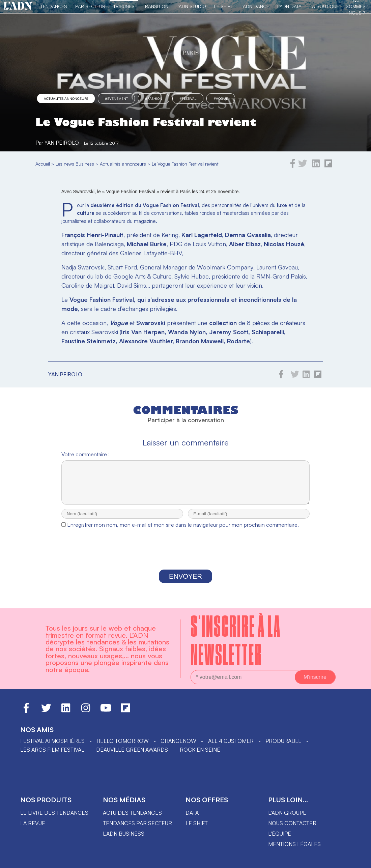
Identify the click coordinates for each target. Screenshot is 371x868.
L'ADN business (124, 840)
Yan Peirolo (62, 143)
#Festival (188, 98)
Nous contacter (292, 829)
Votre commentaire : (85, 454)
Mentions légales (294, 850)
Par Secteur (90, 6)
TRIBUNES (124, 6)
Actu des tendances (132, 819)
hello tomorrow (123, 747)
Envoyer (185, 582)
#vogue (221, 98)
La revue (33, 829)
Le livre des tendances (54, 819)
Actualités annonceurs (66, 98)
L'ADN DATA (289, 6)
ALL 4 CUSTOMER (231, 747)
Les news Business (75, 164)
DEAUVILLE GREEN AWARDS (132, 756)
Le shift (197, 829)
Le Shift (223, 6)
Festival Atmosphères (52, 747)
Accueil (43, 164)
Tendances (54, 6)
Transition (155, 6)
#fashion (154, 98)
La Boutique (324, 6)
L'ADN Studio (191, 6)
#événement (116, 98)
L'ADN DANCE (255, 6)
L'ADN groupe (287, 819)
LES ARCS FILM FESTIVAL (52, 756)
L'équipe (280, 840)
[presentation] (185, 557)
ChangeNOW (178, 747)
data (192, 819)
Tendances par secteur (137, 829)
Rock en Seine (200, 756)
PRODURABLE (283, 747)
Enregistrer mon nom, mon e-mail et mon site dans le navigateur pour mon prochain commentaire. (183, 531)
